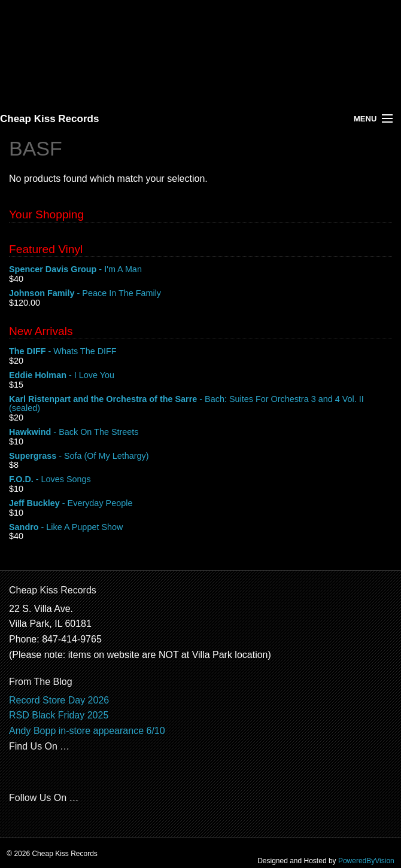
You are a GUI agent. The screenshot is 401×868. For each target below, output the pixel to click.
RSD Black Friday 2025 (59, 715)
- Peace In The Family (200, 294)
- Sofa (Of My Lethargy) (200, 456)
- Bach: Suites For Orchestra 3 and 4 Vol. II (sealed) (200, 404)
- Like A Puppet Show (200, 528)
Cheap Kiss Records (49, 119)
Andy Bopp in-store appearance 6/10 (87, 731)
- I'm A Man (200, 270)
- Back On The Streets (200, 433)
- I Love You (200, 376)
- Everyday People (200, 504)
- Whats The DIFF (200, 352)
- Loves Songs (200, 480)
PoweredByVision (366, 861)
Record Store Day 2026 (59, 700)
